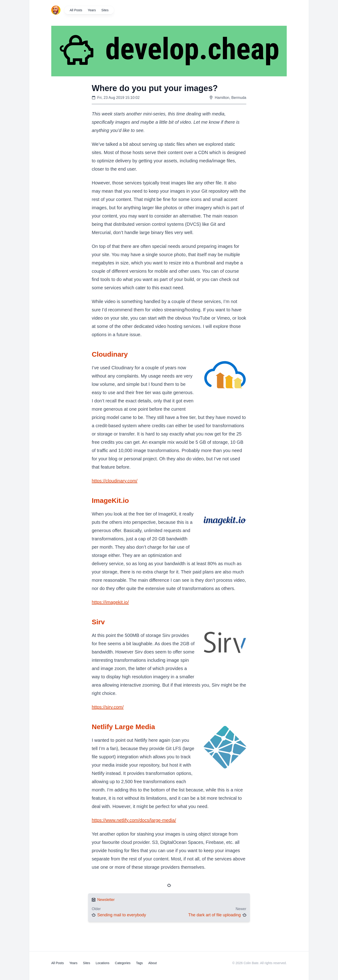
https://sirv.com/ (108, 707)
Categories (123, 963)
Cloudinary (110, 354)
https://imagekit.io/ (110, 602)
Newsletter (106, 900)
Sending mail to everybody (122, 915)
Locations (103, 963)
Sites (105, 10)
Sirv (98, 622)
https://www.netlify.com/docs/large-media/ (134, 820)
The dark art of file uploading (215, 915)
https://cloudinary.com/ (115, 481)
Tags (140, 963)
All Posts (76, 10)
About (153, 963)
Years (92, 10)
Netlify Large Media (123, 727)
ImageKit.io (110, 500)
